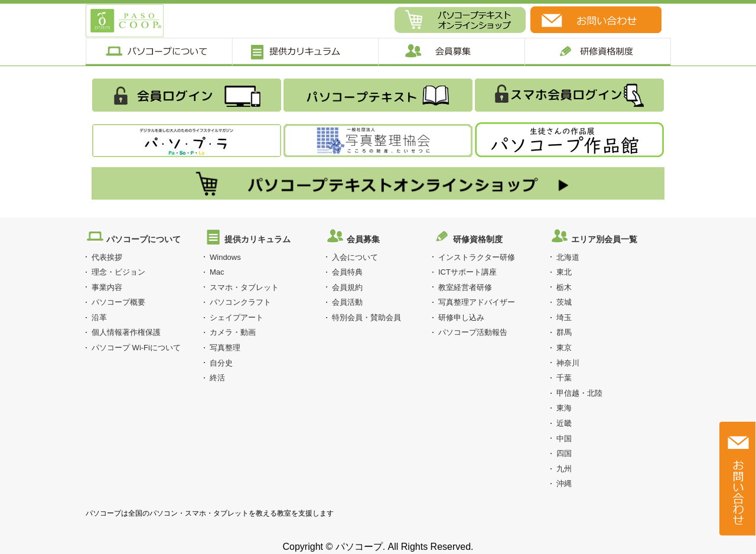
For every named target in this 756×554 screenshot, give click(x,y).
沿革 (99, 317)
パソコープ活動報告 (473, 332)
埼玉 (564, 317)
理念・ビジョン (118, 272)
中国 (564, 439)
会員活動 (347, 302)
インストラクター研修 (477, 257)
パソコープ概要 (118, 302)
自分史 (221, 363)
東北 (564, 272)
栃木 (564, 287)
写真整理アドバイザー (477, 302)
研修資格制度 (478, 239)
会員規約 (347, 287)
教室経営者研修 (465, 287)
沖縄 (564, 483)
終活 (217, 378)
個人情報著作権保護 (126, 332)
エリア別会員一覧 (604, 239)
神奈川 (568, 363)
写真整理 (225, 348)
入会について (355, 257)
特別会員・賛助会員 (366, 317)
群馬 (564, 332)
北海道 (568, 257)
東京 (564, 348)
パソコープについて (159, 52)
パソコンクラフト (240, 302)
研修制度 (598, 52)
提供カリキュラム (304, 52)
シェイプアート (237, 317)
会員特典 (347, 272)
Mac (217, 272)
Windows (225, 257)
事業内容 (107, 287)
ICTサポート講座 (467, 272)
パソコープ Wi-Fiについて (136, 348)
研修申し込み (461, 317)
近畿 (564, 423)
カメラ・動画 (233, 332)
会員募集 (451, 52)
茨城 (564, 302)
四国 (564, 453)
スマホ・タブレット (244, 287)
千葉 (564, 378)
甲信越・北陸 (579, 393)
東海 (564, 408)
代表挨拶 (107, 257)
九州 (564, 469)
